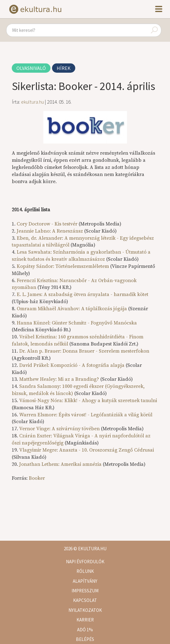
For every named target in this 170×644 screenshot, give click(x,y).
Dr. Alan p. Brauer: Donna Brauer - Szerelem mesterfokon (84, 351)
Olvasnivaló (31, 68)
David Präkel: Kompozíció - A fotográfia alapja (72, 365)
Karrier (85, 620)
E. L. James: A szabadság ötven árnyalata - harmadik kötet (83, 294)
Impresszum (85, 591)
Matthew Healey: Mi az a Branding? (59, 379)
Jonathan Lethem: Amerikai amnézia (60, 464)
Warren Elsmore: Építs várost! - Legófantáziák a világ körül (86, 415)
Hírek (64, 68)
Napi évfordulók (85, 562)
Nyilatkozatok (85, 610)
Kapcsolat (85, 600)
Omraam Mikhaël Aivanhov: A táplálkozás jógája (72, 309)
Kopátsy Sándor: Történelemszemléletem (63, 266)
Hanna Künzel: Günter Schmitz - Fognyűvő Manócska (77, 323)
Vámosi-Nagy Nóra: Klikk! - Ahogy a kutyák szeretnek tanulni (88, 401)
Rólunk (85, 571)
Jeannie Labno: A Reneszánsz (50, 231)
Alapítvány (85, 581)
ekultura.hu (33, 102)
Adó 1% (85, 630)
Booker (37, 478)
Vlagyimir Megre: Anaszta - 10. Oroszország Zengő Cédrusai (87, 450)
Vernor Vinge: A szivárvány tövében (59, 429)
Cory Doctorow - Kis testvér (47, 224)
